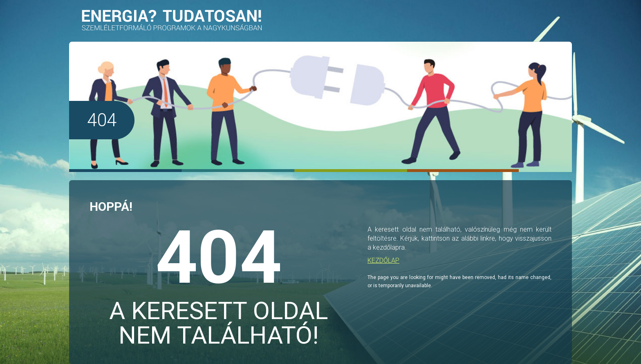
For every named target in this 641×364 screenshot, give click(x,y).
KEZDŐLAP (383, 260)
